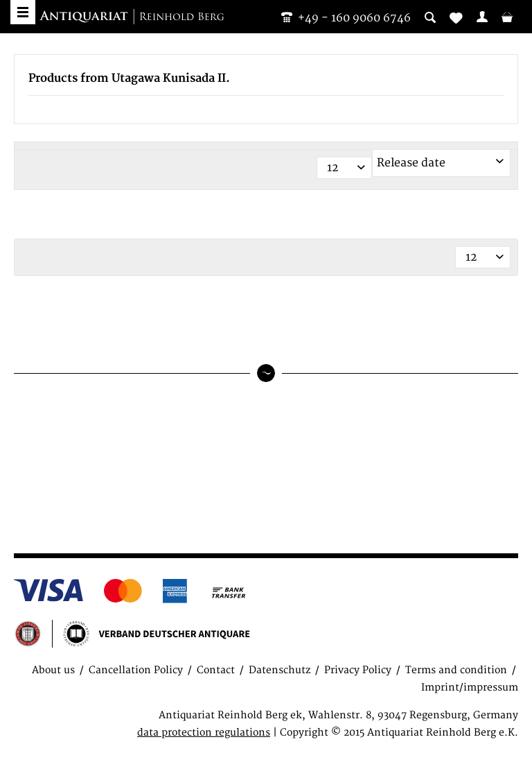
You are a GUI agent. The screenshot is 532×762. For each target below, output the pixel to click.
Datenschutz (280, 670)
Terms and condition (456, 670)
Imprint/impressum (470, 687)
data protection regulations (204, 733)
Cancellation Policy (136, 670)
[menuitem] (482, 17)
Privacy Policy (358, 670)
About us (53, 670)
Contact (216, 670)
